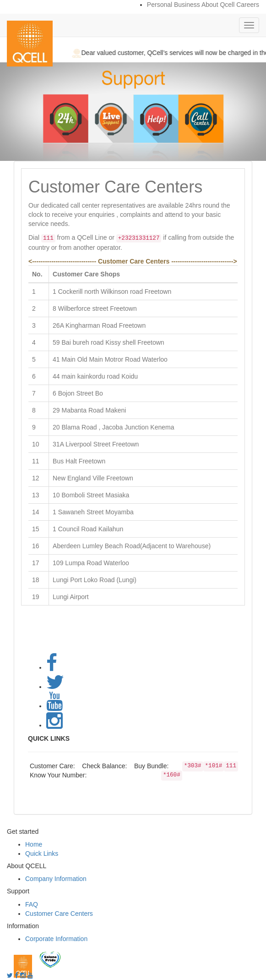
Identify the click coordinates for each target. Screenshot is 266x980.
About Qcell (218, 5)
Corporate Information (56, 939)
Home (34, 844)
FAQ (32, 904)
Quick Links (42, 853)
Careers (248, 5)
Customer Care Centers (59, 914)
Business (187, 5)
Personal (160, 5)
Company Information (56, 879)
